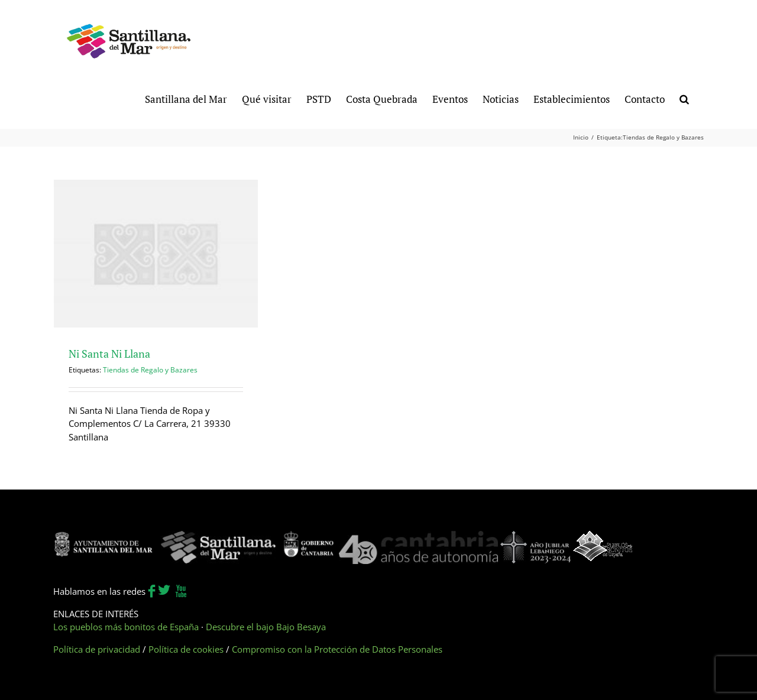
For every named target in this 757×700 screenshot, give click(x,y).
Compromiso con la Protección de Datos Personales (337, 649)
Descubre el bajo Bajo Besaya (266, 627)
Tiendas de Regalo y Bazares (150, 370)
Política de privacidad (97, 649)
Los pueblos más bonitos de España (126, 627)
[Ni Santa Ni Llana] (156, 254)
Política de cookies (186, 649)
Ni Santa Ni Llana (109, 354)
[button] (684, 98)
